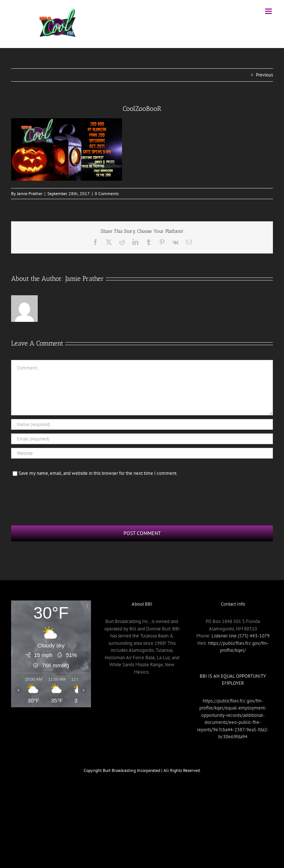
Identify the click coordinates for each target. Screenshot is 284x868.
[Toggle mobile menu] (269, 11)
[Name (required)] (142, 424)
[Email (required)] (142, 439)
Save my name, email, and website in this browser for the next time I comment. (98, 473)
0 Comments (107, 193)
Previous (264, 75)
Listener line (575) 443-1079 (241, 636)
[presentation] (67, 500)
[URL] (142, 453)
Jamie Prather (30, 193)
